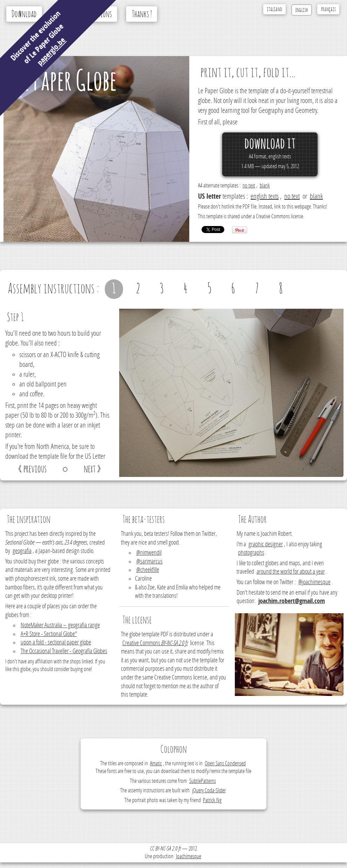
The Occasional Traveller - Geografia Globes (64, 651)
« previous (32, 469)
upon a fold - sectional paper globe (56, 643)
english (302, 10)
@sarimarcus (149, 562)
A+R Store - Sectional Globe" (49, 634)
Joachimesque (189, 856)
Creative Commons (155, 643)
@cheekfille (148, 570)
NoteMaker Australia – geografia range (60, 625)
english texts (265, 196)
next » (92, 469)
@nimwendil (149, 553)
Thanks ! (142, 14)
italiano (274, 9)
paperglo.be (51, 51)
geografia (22, 551)
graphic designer (266, 544)
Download (24, 14)
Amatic (156, 763)
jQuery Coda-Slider (209, 790)
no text (249, 186)
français (328, 9)
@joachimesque (314, 582)
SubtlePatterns (203, 781)
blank (265, 186)
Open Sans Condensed (225, 763)
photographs (251, 553)
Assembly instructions (84, 14)
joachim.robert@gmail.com (292, 601)
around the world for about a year (291, 572)
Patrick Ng (212, 800)
